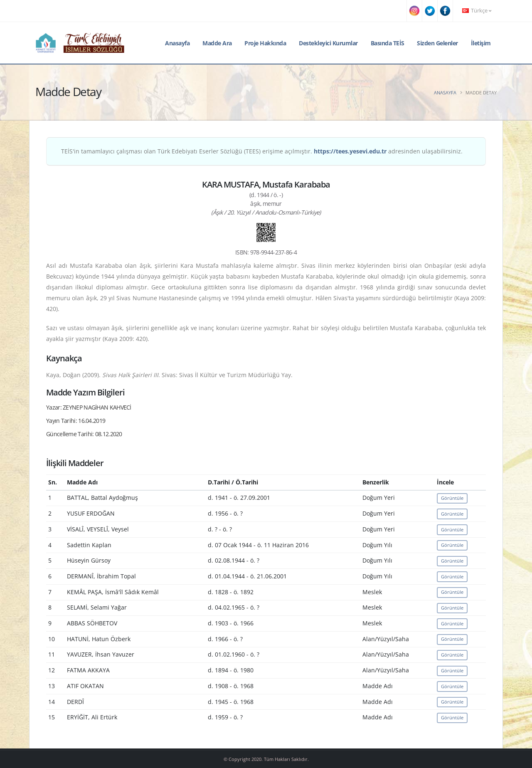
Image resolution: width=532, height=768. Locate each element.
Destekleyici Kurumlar (328, 43)
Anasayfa (177, 43)
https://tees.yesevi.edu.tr (350, 151)
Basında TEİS (388, 43)
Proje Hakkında (265, 43)
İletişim (481, 43)
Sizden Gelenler (437, 43)
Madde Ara (217, 43)
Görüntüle (452, 498)
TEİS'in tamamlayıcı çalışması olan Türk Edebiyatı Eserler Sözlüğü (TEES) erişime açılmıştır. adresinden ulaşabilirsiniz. (262, 151)
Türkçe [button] (477, 11)
